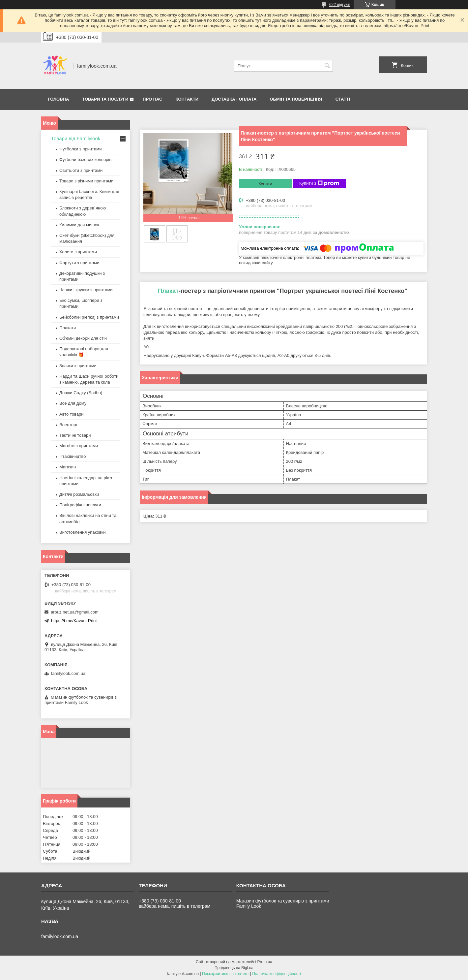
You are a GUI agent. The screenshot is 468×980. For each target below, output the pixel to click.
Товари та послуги (105, 99)
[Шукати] (327, 66)
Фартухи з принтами (79, 263)
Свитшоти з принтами (81, 170)
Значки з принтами (78, 366)
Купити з (319, 183)
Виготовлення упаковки (83, 532)
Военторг (68, 425)
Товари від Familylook (76, 138)
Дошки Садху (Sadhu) (81, 393)
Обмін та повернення (296, 99)
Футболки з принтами (80, 149)
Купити (265, 184)
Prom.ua (265, 962)
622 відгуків (340, 5)
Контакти (187, 99)
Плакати (68, 328)
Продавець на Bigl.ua (234, 968)
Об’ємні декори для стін (83, 338)
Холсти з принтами (78, 252)
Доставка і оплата (234, 99)
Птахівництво (73, 456)
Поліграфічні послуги (80, 505)
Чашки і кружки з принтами (86, 290)
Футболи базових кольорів (85, 159)
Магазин (68, 467)
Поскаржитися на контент (225, 974)
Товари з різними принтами (86, 181)
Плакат (168, 291)
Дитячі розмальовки (79, 494)
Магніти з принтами (79, 446)
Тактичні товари (75, 435)
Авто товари (71, 414)
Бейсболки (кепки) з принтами (89, 317)
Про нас (152, 99)
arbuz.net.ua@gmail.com (75, 612)
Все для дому (73, 403)
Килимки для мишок (79, 225)
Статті (343, 99)
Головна (58, 99)
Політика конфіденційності (277, 974)
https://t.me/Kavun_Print (74, 621)
